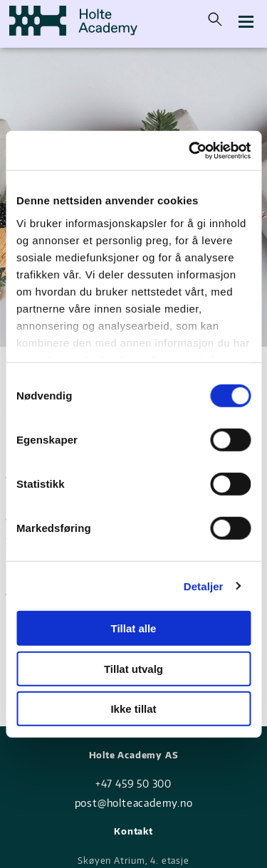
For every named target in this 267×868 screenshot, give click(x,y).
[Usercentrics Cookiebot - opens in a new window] (190, 150)
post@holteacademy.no (134, 803)
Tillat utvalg (133, 668)
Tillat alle (134, 628)
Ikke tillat (133, 709)
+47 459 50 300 (133, 784)
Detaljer (204, 586)
